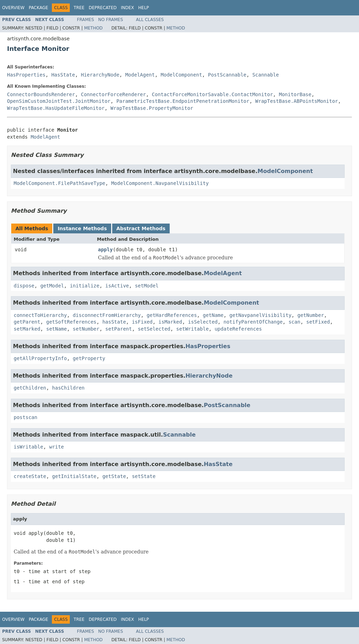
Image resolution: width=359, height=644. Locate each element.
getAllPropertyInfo (40, 358)
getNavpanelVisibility (260, 315)
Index (128, 8)
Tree (79, 8)
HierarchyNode (100, 75)
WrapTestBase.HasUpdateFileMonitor (56, 108)
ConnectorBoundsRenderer (41, 94)
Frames (86, 20)
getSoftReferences (71, 322)
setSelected (154, 329)
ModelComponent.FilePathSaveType (59, 183)
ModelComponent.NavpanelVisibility (160, 183)
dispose (24, 286)
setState (144, 476)
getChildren (30, 388)
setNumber (86, 329)
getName (213, 315)
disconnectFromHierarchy (107, 315)
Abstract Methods (141, 228)
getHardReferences (172, 315)
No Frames (111, 20)
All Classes (150, 20)
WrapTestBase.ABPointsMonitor (297, 101)
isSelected (203, 322)
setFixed (318, 322)
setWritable (193, 329)
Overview (13, 8)
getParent (27, 322)
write (56, 447)
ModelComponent (181, 75)
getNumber (311, 315)
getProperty (89, 358)
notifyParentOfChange (253, 322)
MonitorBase (295, 94)
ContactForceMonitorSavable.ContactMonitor (212, 94)
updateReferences (238, 329)
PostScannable (227, 75)
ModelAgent (140, 75)
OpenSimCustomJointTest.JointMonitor (59, 101)
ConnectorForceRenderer (113, 94)
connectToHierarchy (40, 315)
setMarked (27, 329)
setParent (118, 329)
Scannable (266, 75)
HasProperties (26, 75)
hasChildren (69, 388)
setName (57, 329)
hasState (114, 322)
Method (93, 28)
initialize (84, 286)
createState (30, 476)
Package (38, 8)
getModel (52, 286)
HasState (63, 75)
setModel (147, 286)
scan (294, 322)
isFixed (142, 322)
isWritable (28, 447)
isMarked (170, 322)
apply (106, 250)
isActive (117, 286)
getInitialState (74, 476)
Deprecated (103, 8)
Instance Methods (82, 228)
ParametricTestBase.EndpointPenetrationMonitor (183, 101)
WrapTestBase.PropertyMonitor (152, 108)
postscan (25, 417)
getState (114, 476)
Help (144, 8)
